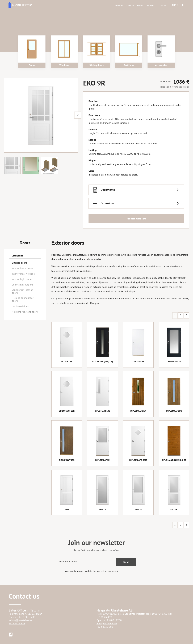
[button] (174, 5)
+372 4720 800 (105, 627)
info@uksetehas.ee (107, 624)
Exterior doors (19, 263)
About (140, 5)
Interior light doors (22, 279)
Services (130, 5)
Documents (151, 5)
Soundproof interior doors (22, 292)
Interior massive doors (24, 274)
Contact (164, 5)
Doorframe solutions (22, 285)
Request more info (136, 219)
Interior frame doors (22, 268)
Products (119, 5)
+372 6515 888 (17, 624)
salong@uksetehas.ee (20, 620)
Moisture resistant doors (25, 312)
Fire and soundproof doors (22, 300)
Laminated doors (21, 307)
